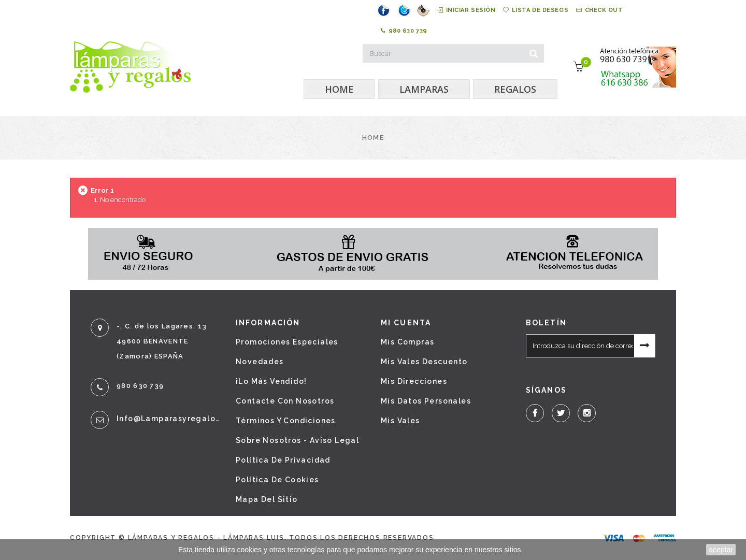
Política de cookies (277, 480)
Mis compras (407, 342)
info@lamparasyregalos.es (168, 419)
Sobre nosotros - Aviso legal (297, 440)
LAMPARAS (424, 89)
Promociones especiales (287, 342)
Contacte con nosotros (285, 401)
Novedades (260, 362)
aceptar (721, 550)
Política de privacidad (283, 460)
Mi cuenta (406, 323)
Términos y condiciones (286, 421)
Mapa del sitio (267, 499)
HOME (339, 89)
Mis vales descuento (424, 362)
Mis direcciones (414, 381)
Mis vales (400, 421)
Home (373, 138)
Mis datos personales (426, 401)
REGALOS (515, 89)
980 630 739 (404, 31)
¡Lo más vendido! (271, 381)
